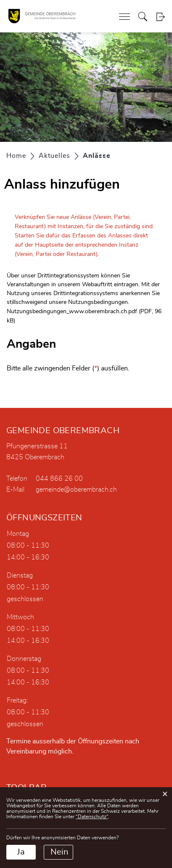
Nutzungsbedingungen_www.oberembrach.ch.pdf (72, 312)
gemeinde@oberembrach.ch (76, 490)
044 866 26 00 (59, 479)
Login (160, 17)
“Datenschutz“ (92, 817)
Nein (59, 852)
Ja (21, 852)
